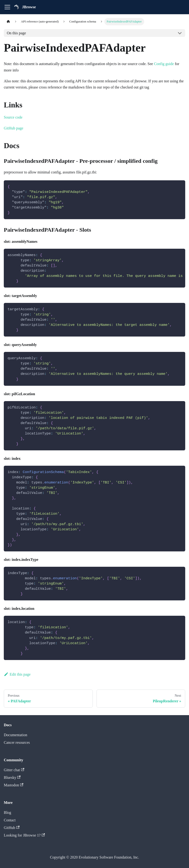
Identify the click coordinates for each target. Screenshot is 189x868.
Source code (13, 117)
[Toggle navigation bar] (7, 7)
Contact (10, 820)
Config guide (164, 64)
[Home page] (8, 22)
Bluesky (12, 777)
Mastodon (14, 785)
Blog (7, 813)
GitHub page (14, 128)
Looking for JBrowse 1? (24, 835)
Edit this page (17, 674)
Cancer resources (17, 742)
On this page (16, 33)
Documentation (16, 735)
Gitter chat (14, 770)
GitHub (12, 828)
